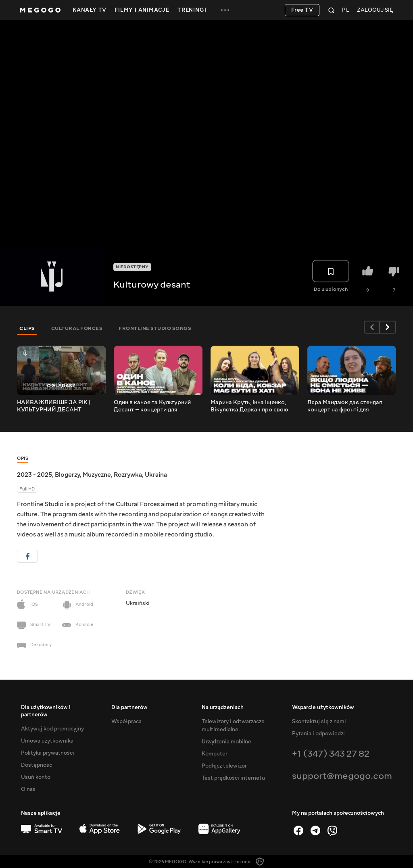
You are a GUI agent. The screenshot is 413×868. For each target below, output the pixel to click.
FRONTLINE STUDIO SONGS (155, 328)
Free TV (302, 10)
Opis (23, 458)
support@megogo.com (342, 776)
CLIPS (27, 328)
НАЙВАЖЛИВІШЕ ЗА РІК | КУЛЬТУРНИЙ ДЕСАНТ (54, 406)
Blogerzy (67, 475)
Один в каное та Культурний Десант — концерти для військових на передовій (152, 406)
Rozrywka (128, 475)
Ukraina (156, 475)
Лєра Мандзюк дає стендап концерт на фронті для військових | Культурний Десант (351, 406)
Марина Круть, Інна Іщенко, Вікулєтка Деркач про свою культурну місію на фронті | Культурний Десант (249, 406)
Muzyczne (97, 475)
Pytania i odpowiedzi (318, 734)
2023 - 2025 (34, 475)
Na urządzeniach (223, 707)
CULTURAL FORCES (77, 328)
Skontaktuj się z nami (319, 722)
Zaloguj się (375, 10)
